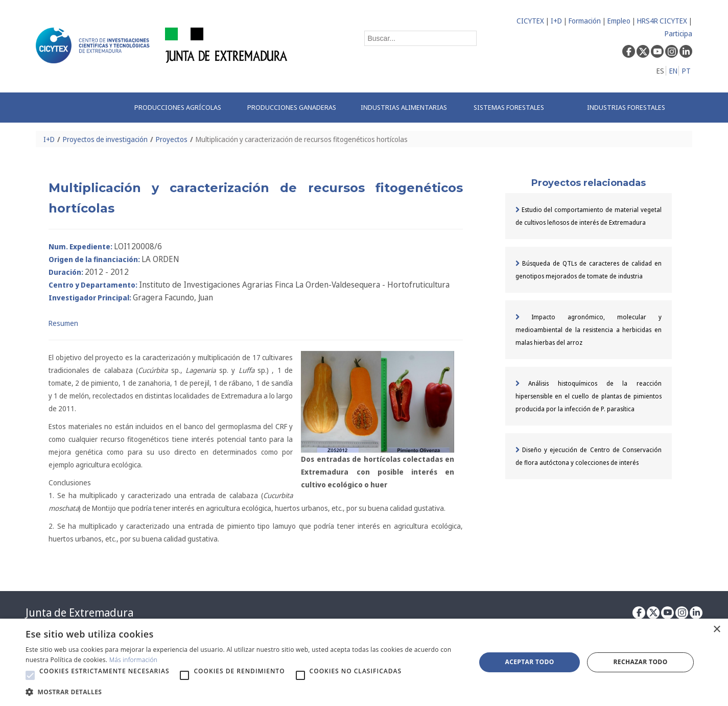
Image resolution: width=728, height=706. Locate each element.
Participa (678, 33)
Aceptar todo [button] (529, 662)
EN (673, 71)
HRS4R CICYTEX (662, 21)
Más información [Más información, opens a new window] (134, 660)
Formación (585, 21)
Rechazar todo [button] (640, 662)
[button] (30, 675)
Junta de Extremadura (79, 613)
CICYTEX (530, 21)
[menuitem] (180, 108)
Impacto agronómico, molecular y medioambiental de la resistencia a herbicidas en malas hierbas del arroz (589, 330)
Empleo (619, 21)
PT (686, 71)
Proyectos (172, 139)
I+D (556, 21)
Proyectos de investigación (105, 139)
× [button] (717, 630)
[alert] (364, 662)
